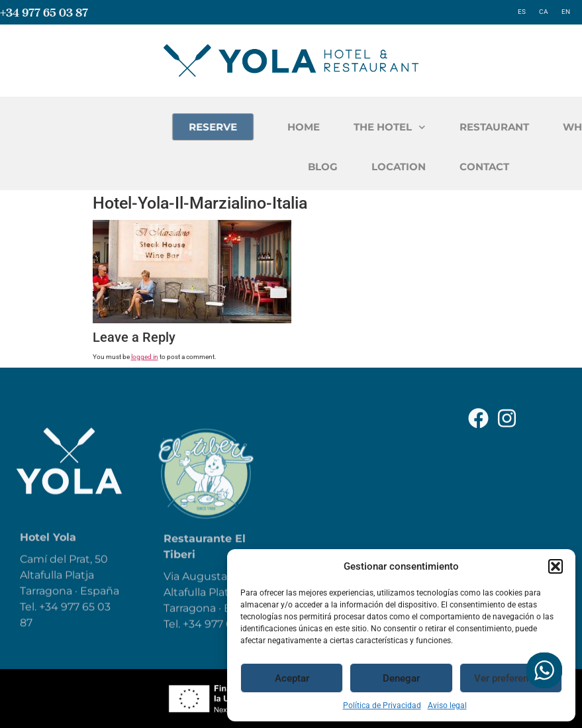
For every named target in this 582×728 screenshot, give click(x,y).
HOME (361, 127)
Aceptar (292, 678)
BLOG (379, 167)
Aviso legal (447, 705)
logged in (145, 357)
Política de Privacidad (382, 705)
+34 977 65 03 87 (44, 12)
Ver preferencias (510, 678)
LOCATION (455, 167)
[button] (556, 566)
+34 (194, 638)
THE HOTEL (447, 128)
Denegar (401, 678)
